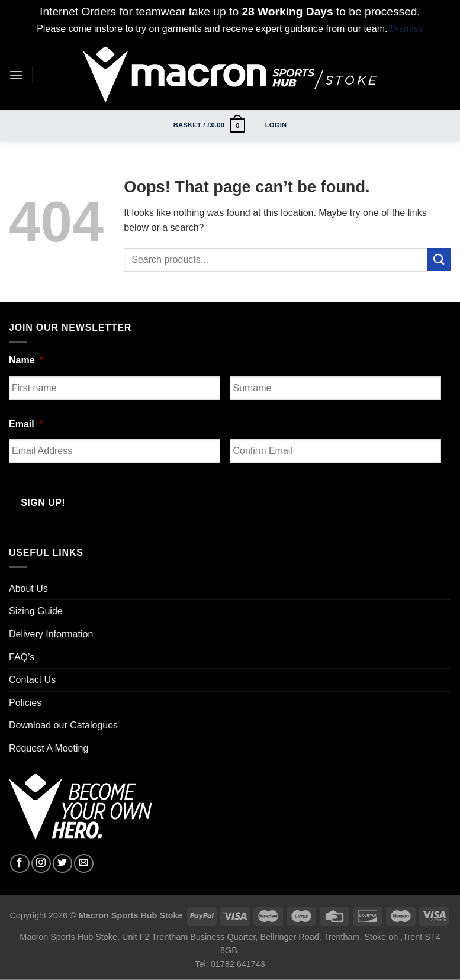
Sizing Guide (36, 611)
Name (26, 360)
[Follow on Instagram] (41, 864)
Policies (25, 703)
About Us (28, 589)
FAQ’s (22, 657)
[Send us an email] (84, 864)
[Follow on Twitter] (62, 864)
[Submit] (439, 259)
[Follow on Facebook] (20, 864)
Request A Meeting (49, 748)
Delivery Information (51, 634)
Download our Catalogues (63, 725)
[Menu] (16, 75)
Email (26, 424)
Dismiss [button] (407, 29)
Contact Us (32, 680)
